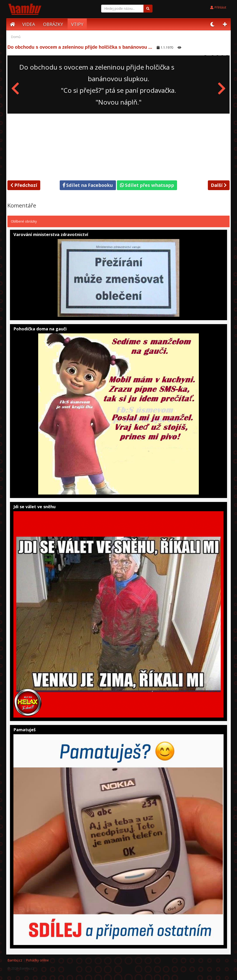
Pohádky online (37, 960)
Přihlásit (218, 7)
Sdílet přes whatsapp (147, 185)
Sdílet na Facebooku (88, 185)
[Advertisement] (118, 146)
